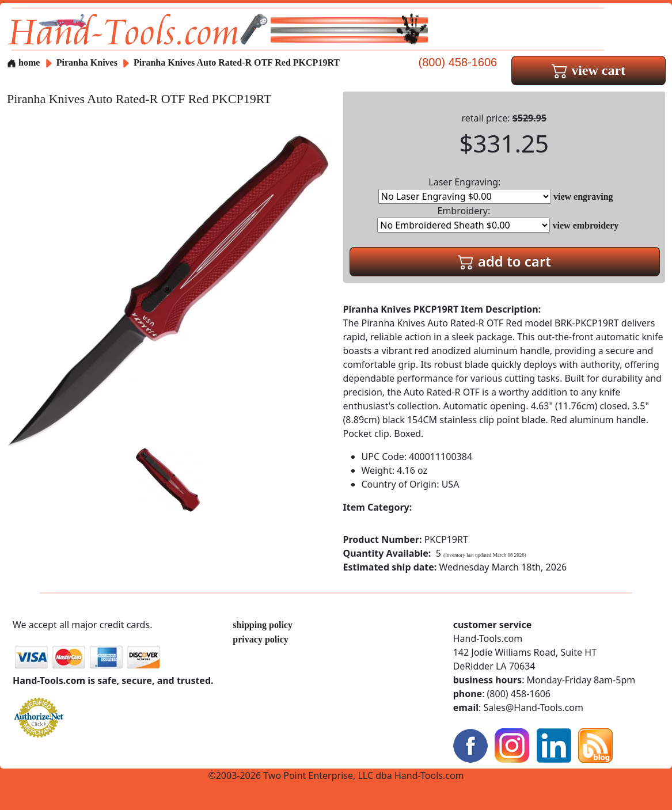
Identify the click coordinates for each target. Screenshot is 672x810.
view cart (589, 70)
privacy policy (260, 639)
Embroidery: (464, 218)
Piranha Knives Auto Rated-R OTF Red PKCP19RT (237, 62)
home (23, 62)
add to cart (504, 261)
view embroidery (586, 225)
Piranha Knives (88, 62)
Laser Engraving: (465, 190)
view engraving (583, 197)
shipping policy (263, 625)
